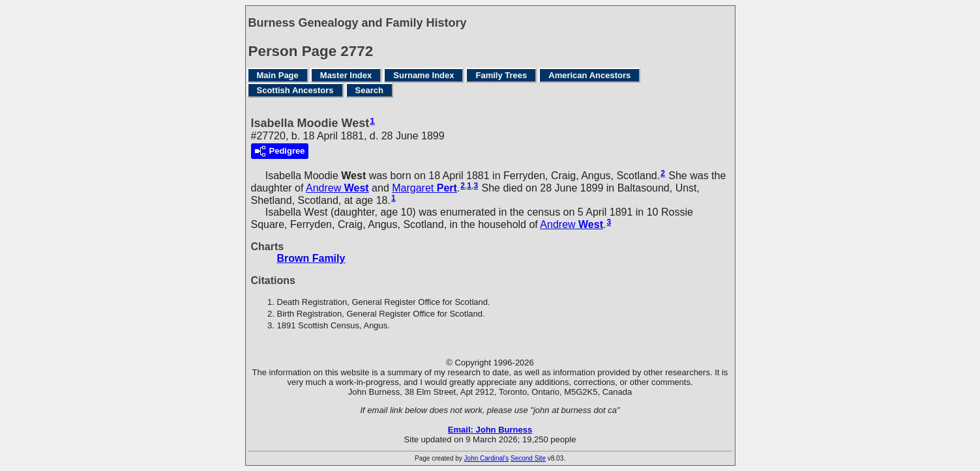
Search (369, 90)
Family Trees (501, 75)
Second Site (528, 458)
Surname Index (423, 75)
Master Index (346, 75)
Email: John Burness (490, 430)
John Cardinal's (487, 458)
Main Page (278, 75)
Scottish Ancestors (295, 90)
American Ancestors (589, 75)
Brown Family (311, 258)
